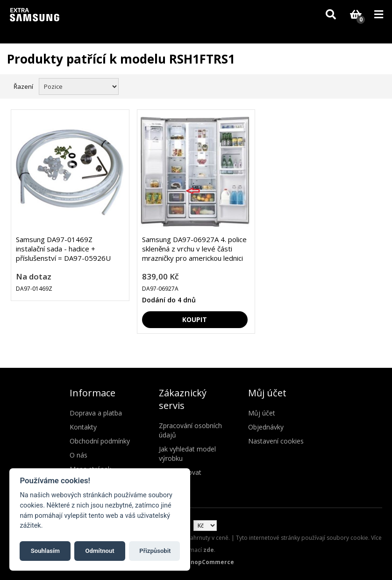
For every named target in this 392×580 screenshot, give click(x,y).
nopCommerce (212, 562)
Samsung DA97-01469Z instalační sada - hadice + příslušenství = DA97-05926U (63, 249)
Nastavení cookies (276, 441)
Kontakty (83, 427)
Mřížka (358, 86)
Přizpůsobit (155, 551)
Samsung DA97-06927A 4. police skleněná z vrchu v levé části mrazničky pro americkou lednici (194, 249)
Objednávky (266, 427)
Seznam (375, 86)
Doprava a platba (96, 413)
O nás (78, 455)
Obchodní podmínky (100, 441)
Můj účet (262, 413)
